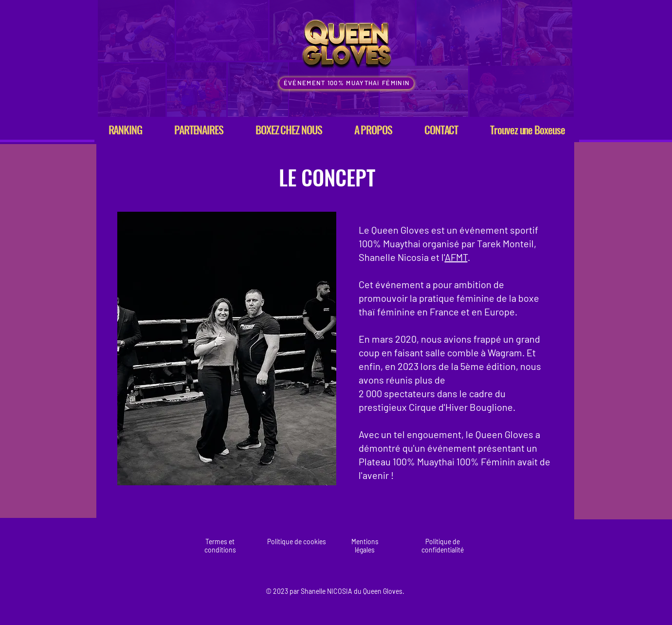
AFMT (456, 257)
